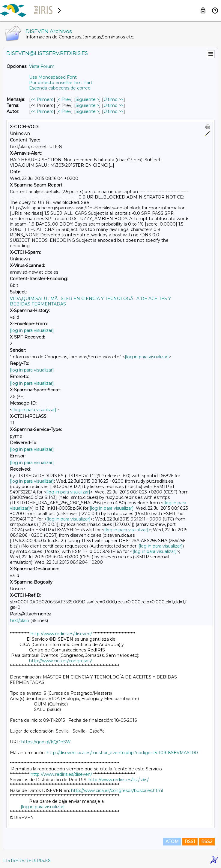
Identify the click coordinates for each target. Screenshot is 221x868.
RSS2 (207, 842)
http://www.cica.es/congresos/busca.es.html (117, 791)
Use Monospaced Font (53, 77)
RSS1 (190, 842)
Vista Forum (42, 66)
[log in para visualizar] (32, 330)
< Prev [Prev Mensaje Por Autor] (65, 111)
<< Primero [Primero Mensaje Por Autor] (42, 111)
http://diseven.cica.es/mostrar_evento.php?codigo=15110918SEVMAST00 (122, 753)
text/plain (19, 621)
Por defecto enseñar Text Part (61, 83)
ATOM (172, 842)
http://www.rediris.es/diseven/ (61, 634)
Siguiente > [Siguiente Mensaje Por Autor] (87, 111)
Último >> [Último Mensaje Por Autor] (113, 111)
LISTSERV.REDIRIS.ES (27, 860)
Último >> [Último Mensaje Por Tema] (113, 105)
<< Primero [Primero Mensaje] (42, 99)
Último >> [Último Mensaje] (113, 99)
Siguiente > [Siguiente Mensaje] (87, 99)
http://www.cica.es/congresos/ (61, 661)
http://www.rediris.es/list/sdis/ (119, 780)
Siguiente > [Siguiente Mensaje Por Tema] (87, 105)
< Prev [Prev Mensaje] (65, 99)
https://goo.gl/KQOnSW (46, 742)
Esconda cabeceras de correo (60, 88)
